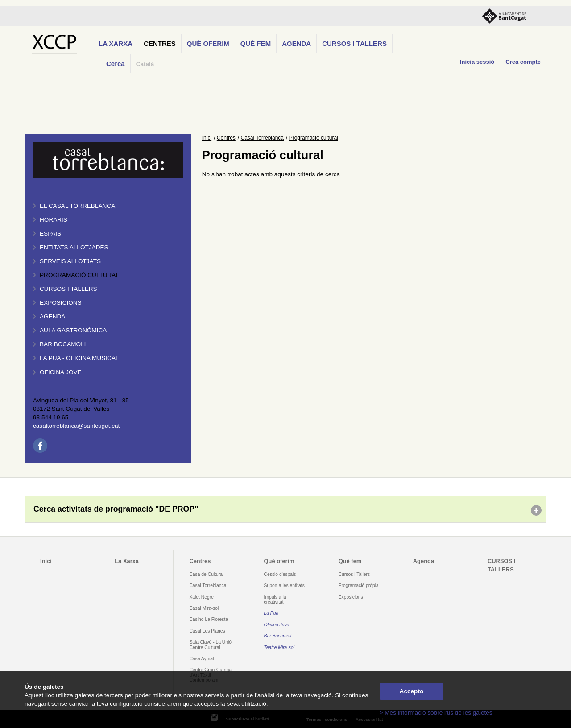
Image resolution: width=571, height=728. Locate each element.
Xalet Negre (201, 597)
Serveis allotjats (70, 261)
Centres (160, 43)
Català (145, 64)
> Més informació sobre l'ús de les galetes (436, 713)
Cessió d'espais (280, 574)
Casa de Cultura (206, 574)
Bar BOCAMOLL (64, 344)
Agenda (296, 43)
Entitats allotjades (74, 247)
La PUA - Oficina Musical (79, 358)
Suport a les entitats (284, 585)
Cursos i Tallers (354, 574)
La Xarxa (116, 43)
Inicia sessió (477, 62)
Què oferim (208, 43)
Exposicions (61, 303)
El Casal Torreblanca (77, 206)
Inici (207, 138)
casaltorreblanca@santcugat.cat (76, 426)
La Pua (271, 613)
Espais (50, 234)
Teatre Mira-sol (279, 647)
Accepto (412, 691)
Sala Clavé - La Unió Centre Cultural (210, 645)
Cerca (116, 64)
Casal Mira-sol (204, 608)
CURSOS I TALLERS (354, 43)
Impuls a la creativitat (275, 600)
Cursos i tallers (68, 289)
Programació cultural (79, 275)
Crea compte (523, 62)
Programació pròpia (359, 585)
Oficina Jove (61, 372)
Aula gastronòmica (73, 330)
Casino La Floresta (209, 619)
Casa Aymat (202, 659)
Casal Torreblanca (263, 138)
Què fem (256, 43)
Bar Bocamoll (278, 636)
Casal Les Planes (207, 631)
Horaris (54, 220)
